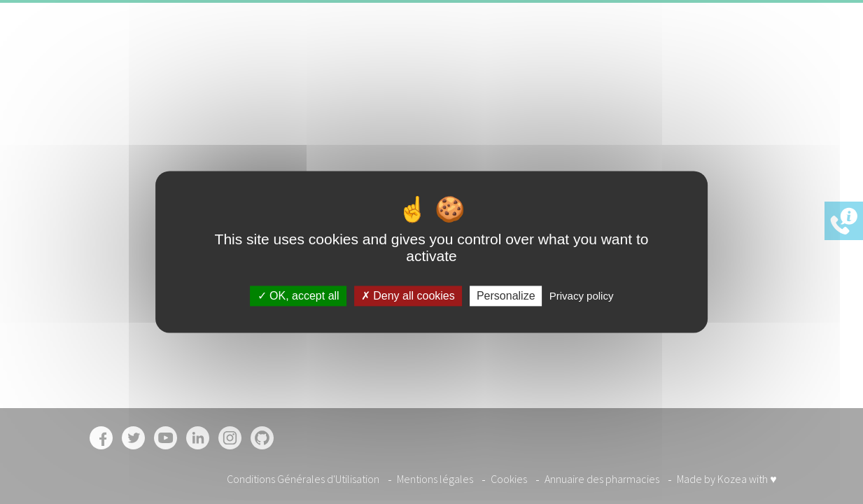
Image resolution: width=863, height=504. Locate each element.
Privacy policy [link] (582, 296)
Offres (614, 51)
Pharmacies (555, 51)
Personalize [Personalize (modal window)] (506, 296)
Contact (664, 51)
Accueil (430, 51)
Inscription (734, 51)
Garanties (487, 51)
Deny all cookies (408, 296)
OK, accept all (299, 296)
